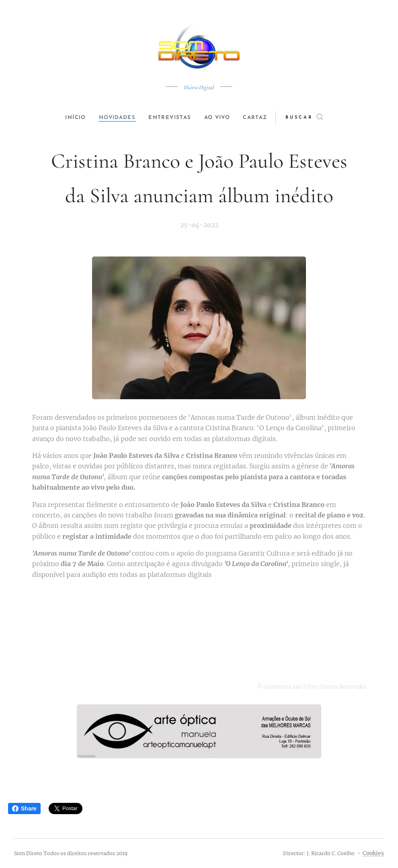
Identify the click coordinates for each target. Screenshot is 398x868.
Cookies (373, 853)
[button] (314, 118)
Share (24, 808)
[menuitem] (71, 118)
